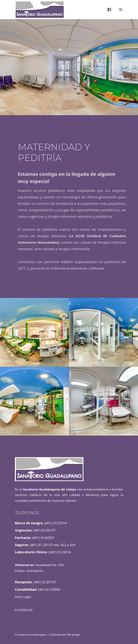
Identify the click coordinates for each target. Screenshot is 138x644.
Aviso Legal (23, 597)
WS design (73, 635)
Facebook (24, 610)
